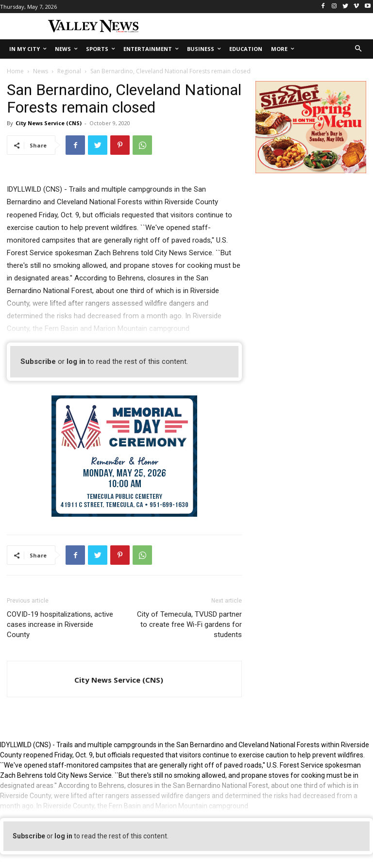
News (41, 71)
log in (76, 361)
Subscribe (38, 361)
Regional (69, 71)
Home (15, 71)
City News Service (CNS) (49, 123)
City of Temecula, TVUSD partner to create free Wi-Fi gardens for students (189, 624)
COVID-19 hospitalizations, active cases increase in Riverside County (60, 624)
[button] (359, 49)
